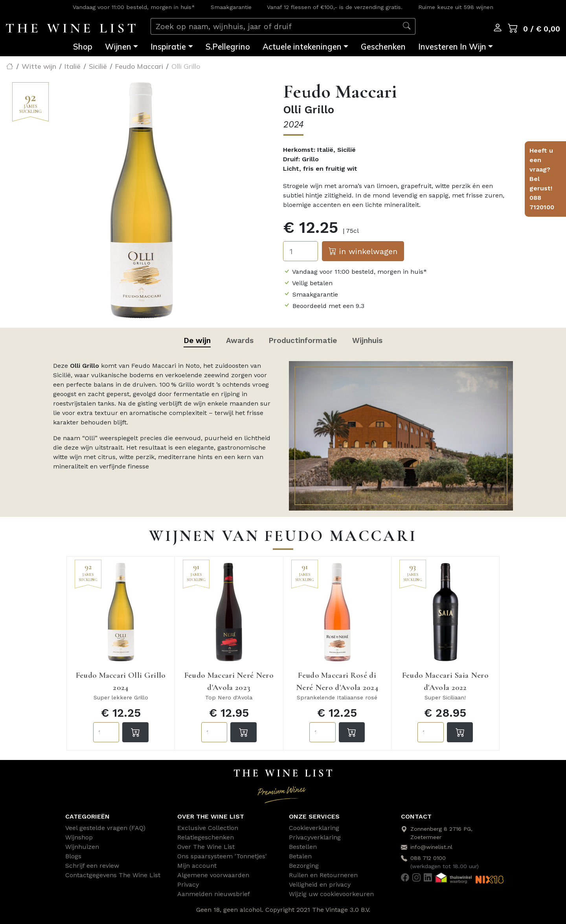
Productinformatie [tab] (303, 340)
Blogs (73, 856)
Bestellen (303, 847)
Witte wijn (39, 66)
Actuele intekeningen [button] (302, 47)
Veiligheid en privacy (320, 884)
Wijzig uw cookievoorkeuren (331, 894)
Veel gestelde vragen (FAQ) (105, 828)
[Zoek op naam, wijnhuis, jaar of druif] (275, 27)
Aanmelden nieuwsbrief (214, 894)
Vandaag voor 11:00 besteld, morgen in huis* (134, 7)
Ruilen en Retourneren (323, 875)
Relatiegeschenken (206, 837)
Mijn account (197, 866)
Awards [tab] (240, 340)
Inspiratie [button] (168, 47)
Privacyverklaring (315, 837)
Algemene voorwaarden (213, 875)
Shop (83, 47)
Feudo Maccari (139, 66)
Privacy (188, 884)
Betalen (300, 856)
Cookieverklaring (314, 828)
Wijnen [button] (118, 47)
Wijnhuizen (82, 847)
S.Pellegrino (228, 47)
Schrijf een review (92, 866)
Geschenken (383, 47)
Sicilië (98, 66)
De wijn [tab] (197, 340)
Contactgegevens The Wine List (113, 875)
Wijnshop (79, 837)
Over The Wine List (206, 847)
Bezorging (304, 866)
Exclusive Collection (208, 828)
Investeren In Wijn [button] (452, 47)
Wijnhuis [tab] (367, 340)
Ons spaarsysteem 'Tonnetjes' (222, 856)
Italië (73, 66)
